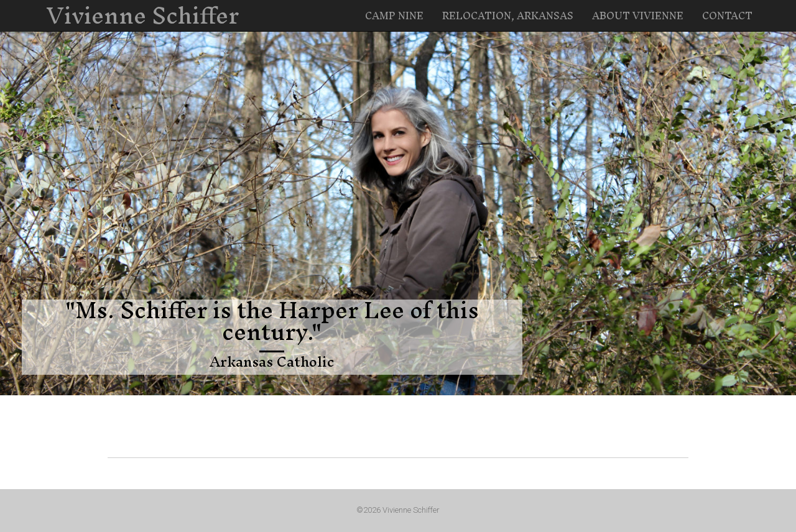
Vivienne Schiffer (143, 16)
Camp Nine (394, 16)
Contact (727, 16)
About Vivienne (638, 16)
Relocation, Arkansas (508, 16)
